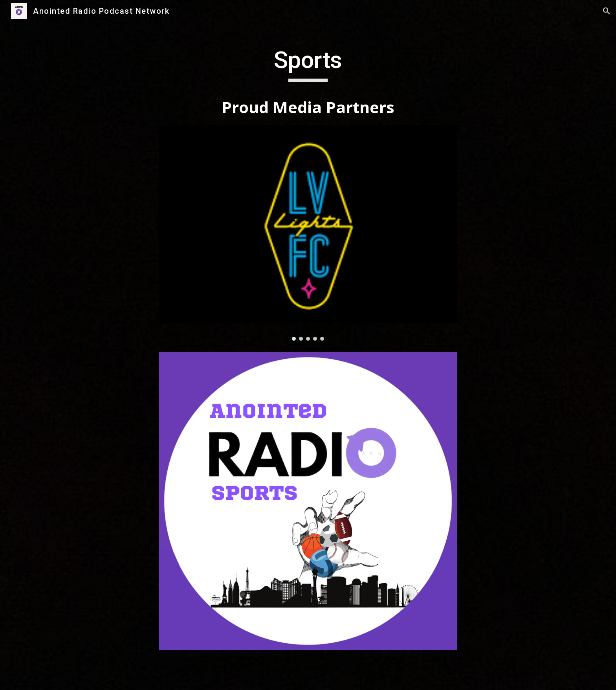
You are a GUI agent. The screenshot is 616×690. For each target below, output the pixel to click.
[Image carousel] (308, 233)
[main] (308, 83)
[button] (607, 11)
